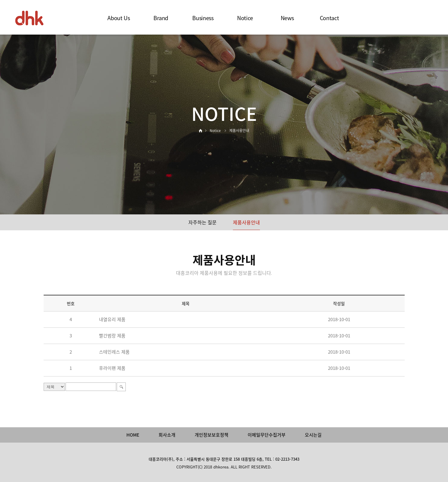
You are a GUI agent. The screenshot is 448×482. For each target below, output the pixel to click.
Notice (245, 18)
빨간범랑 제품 (112, 336)
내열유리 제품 (112, 319)
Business (203, 18)
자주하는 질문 (202, 222)
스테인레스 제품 (114, 352)
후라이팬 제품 (112, 368)
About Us (119, 18)
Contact (329, 18)
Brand (161, 18)
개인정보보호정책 (212, 435)
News (287, 18)
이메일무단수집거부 (267, 435)
